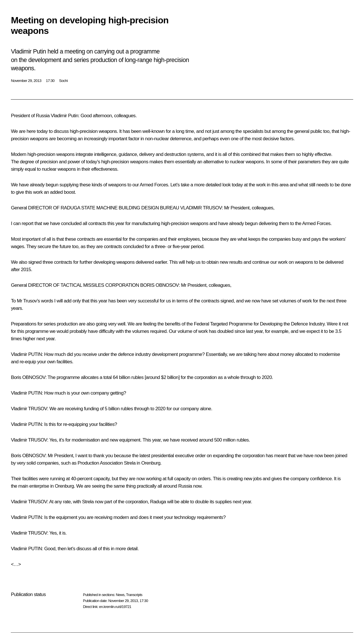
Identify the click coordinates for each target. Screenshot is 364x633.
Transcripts (134, 595)
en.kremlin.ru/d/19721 (115, 607)
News (120, 595)
